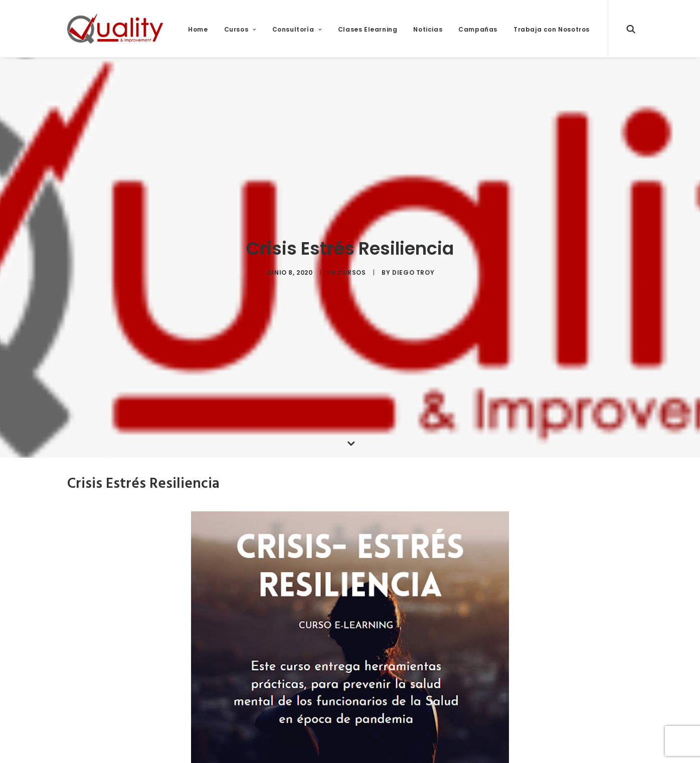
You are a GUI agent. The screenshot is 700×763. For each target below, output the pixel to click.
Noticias (428, 29)
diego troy (413, 269)
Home (198, 29)
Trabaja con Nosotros (552, 29)
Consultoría (297, 29)
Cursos (240, 29)
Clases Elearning (368, 29)
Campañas (478, 29)
